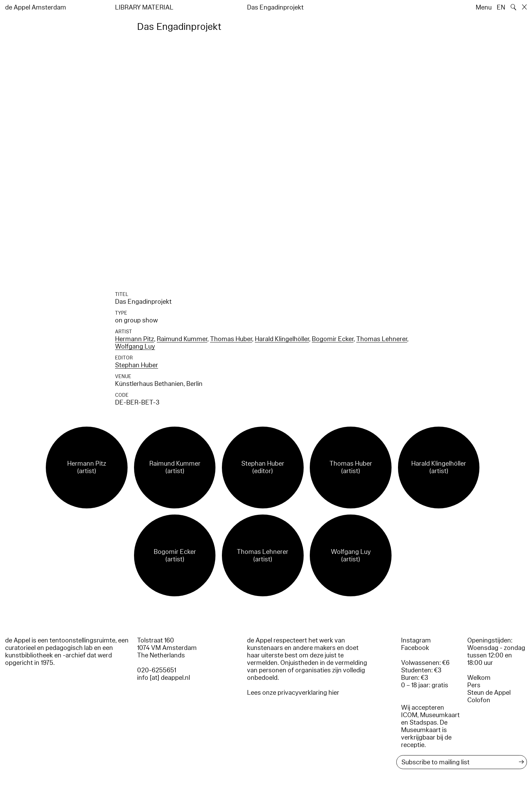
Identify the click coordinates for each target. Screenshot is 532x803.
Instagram (416, 640)
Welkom (479, 678)
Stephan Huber (137, 365)
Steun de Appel (489, 693)
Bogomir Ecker (333, 339)
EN (501, 7)
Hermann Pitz (135, 339)
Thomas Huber (231, 339)
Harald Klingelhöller (282, 339)
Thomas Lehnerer (382, 339)
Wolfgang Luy (135, 347)
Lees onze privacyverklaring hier (293, 693)
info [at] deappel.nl (164, 678)
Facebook (415, 648)
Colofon (479, 700)
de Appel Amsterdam (36, 7)
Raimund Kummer (182, 339)
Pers (474, 685)
